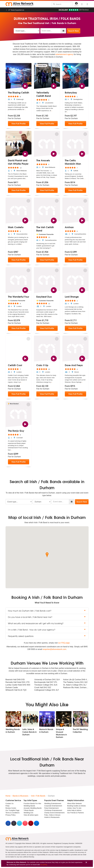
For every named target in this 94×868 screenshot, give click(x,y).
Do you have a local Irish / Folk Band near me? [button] (47, 617)
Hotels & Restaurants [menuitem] (52, 817)
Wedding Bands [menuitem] (29, 806)
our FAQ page (64, 643)
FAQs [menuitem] (8, 806)
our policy (44, 865)
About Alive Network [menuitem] (74, 803)
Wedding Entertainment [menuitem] (53, 803)
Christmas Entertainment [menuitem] (53, 810)
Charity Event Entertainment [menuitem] (54, 813)
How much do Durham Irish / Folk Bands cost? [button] (47, 611)
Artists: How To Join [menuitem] (74, 808)
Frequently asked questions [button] (47, 636)
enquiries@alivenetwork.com (54, 649)
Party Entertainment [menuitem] (51, 808)
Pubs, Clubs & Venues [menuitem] (52, 815)
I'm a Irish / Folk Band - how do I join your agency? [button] (47, 630)
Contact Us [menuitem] (10, 803)
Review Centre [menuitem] (11, 808)
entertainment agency (64, 54)
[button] (47, 555)
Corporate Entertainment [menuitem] (53, 806)
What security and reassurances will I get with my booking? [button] (47, 623)
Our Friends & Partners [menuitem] (76, 813)
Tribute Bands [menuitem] (29, 810)
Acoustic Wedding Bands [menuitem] (33, 808)
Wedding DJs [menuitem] (28, 813)
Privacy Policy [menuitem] (11, 815)
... (25, 109)
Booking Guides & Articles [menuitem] (77, 806)
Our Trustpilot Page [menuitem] (13, 810)
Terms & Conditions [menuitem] (13, 813)
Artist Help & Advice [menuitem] (74, 810)
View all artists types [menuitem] (31, 815)
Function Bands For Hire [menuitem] (32, 803)
